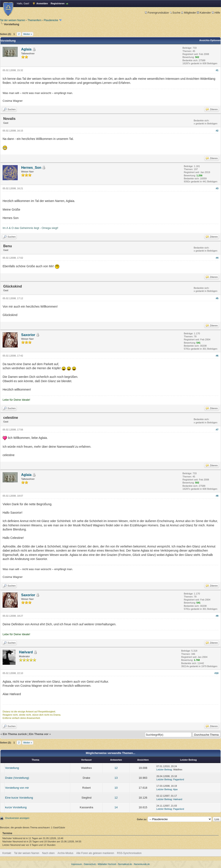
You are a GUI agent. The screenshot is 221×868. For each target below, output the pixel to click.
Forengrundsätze (157, 13)
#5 (217, 298)
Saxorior (28, 335)
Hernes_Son (31, 168)
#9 (217, 616)
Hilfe (216, 13)
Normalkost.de (125, 864)
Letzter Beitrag (164, 769)
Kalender (204, 13)
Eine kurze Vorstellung (19, 798)
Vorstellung (12, 768)
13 (116, 778)
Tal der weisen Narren (13, 20)
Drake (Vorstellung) (17, 778)
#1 (217, 70)
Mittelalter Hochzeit (107, 864)
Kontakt (7, 853)
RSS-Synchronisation (129, 853)
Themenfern (34, 20)
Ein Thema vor (39, 734)
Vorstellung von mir (17, 788)
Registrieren (58, 3)
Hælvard (26, 652)
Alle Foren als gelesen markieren (95, 853)
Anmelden (42, 3)
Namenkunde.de (142, 864)
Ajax (175, 789)
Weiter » (28, 34)
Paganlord (178, 779)
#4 (217, 258)
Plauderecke (51, 20)
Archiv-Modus (66, 853)
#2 (217, 131)
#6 (217, 356)
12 (116, 768)
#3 (217, 188)
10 (116, 788)
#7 (217, 430)
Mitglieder (189, 13)
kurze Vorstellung (16, 807)
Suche (175, 13)
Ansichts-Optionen (210, 40)
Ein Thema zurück (15, 734)
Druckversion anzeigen (17, 818)
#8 (217, 496)
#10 (216, 673)
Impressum (77, 864)
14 (116, 807)
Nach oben (48, 853)
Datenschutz (90, 864)
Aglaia (26, 49)
